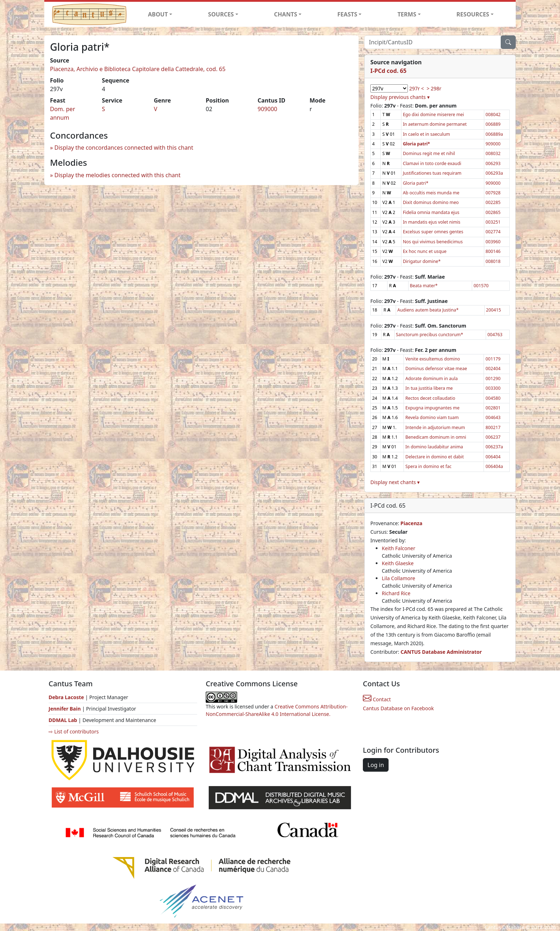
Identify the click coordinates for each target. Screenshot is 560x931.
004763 (495, 335)
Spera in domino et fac (428, 466)
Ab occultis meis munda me (431, 193)
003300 (493, 388)
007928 (493, 193)
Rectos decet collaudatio (430, 398)
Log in (376, 765)
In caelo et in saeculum (426, 134)
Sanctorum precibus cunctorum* (430, 335)
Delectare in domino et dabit (435, 457)
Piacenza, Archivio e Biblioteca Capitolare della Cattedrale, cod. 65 (138, 69)
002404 (493, 369)
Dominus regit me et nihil (429, 153)
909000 (267, 109)
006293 (493, 163)
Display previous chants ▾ (400, 97)
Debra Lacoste (66, 697)
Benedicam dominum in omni (436, 437)
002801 (493, 408)
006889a (494, 134)
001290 (493, 379)
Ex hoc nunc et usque (425, 251)
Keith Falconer (399, 548)
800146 (493, 251)
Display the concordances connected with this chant (124, 148)
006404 (493, 457)
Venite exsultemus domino (433, 359)
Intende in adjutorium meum (435, 427)
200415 (494, 310)
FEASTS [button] (347, 14)
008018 (493, 261)
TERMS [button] (407, 14)
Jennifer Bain (65, 709)
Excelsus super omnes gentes (433, 232)
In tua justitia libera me (429, 388)
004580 (493, 398)
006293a (494, 173)
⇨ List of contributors (74, 731)
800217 (493, 427)
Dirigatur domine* (422, 261)
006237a (494, 447)
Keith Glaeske (398, 563)
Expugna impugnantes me (432, 408)
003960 (493, 242)
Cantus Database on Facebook (398, 708)
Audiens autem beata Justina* (428, 310)
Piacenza (411, 523)
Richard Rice (396, 593)
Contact (377, 699)
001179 (493, 359)
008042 (493, 114)
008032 (493, 153)
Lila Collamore (398, 578)
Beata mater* (424, 286)
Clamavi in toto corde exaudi (432, 163)
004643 (493, 417)
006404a (494, 466)
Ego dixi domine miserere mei (433, 114)
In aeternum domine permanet (435, 124)
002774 (493, 232)
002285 (493, 202)
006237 (493, 437)
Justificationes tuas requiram (432, 173)
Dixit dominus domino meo (431, 202)
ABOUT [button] (158, 14)
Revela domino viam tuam (432, 417)
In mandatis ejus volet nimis (432, 222)
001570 (481, 286)
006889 (493, 124)
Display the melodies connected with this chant (117, 175)
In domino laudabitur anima (434, 447)
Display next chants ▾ (395, 482)
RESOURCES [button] (473, 14)
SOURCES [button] (221, 14)
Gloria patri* (416, 183)
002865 (493, 212)
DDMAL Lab (63, 720)
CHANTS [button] (286, 14)
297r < (417, 88)
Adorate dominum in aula (432, 379)
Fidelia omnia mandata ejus (431, 212)
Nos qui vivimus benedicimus (433, 242)
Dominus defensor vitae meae (436, 369)
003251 (493, 222)
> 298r (434, 88)
